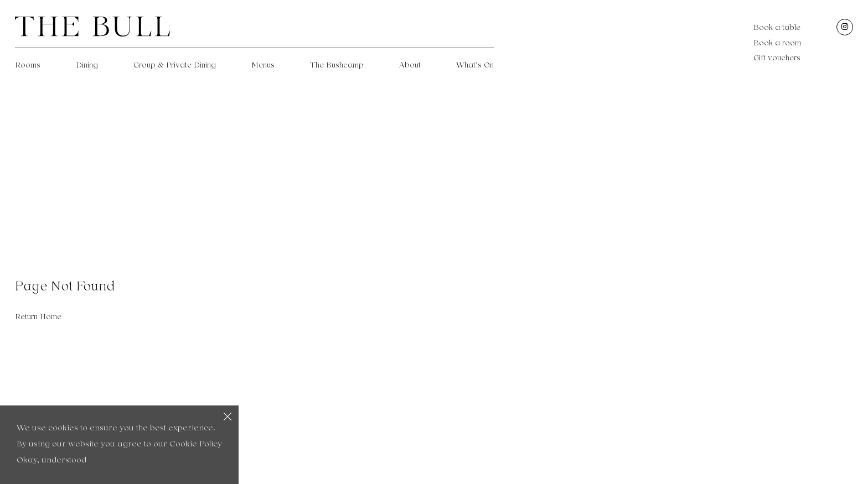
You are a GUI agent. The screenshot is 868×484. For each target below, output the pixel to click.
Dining (87, 65)
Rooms (28, 65)
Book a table (777, 28)
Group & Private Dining (175, 65)
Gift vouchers (777, 58)
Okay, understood (51, 460)
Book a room (777, 43)
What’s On (475, 65)
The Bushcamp (337, 65)
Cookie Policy (196, 444)
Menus (263, 65)
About (410, 65)
